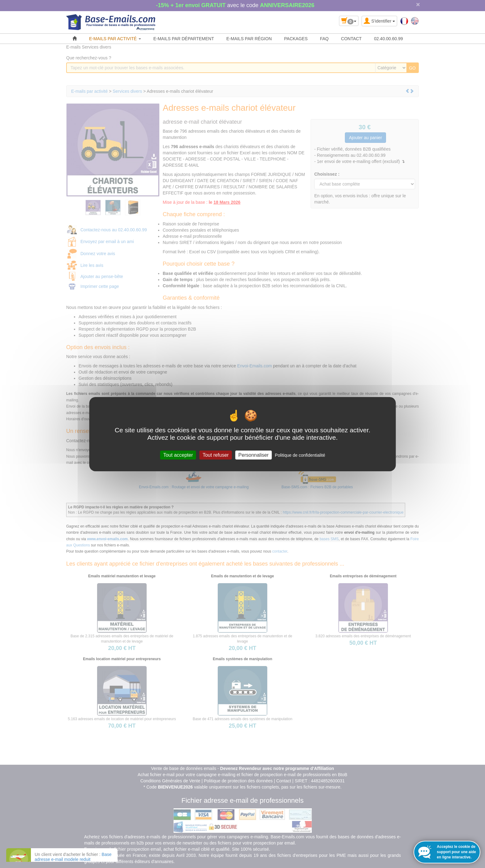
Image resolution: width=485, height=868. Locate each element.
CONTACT (352, 39)
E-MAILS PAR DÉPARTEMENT (184, 39)
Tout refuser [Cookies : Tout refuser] (216, 455)
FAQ (324, 39)
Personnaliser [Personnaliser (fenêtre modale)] (254, 455)
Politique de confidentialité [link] (300, 455)
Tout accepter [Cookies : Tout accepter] (178, 455)
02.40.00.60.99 (388, 39)
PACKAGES (296, 39)
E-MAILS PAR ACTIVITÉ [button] (115, 39)
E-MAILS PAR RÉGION (249, 39)
